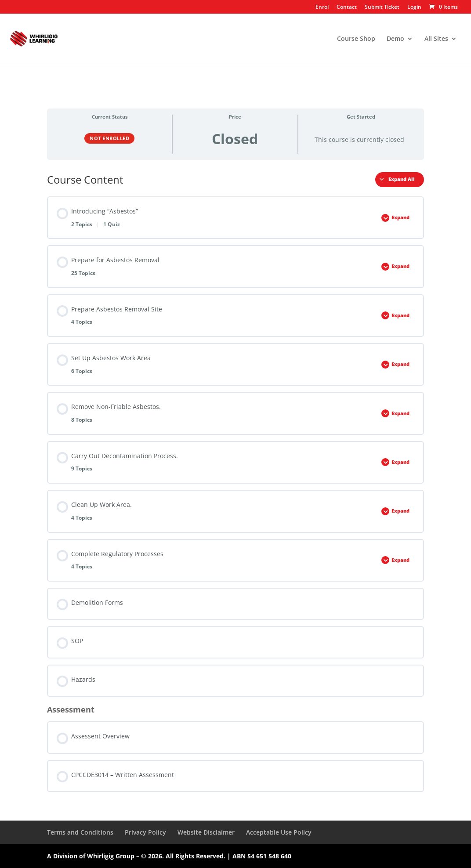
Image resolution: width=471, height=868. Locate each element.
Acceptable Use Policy (279, 832)
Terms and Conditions (80, 832)
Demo (395, 39)
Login (414, 7)
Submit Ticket (382, 7)
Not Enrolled (109, 138)
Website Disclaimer (206, 832)
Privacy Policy (145, 832)
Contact (347, 7)
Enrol (322, 7)
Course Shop (356, 39)
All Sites (436, 39)
